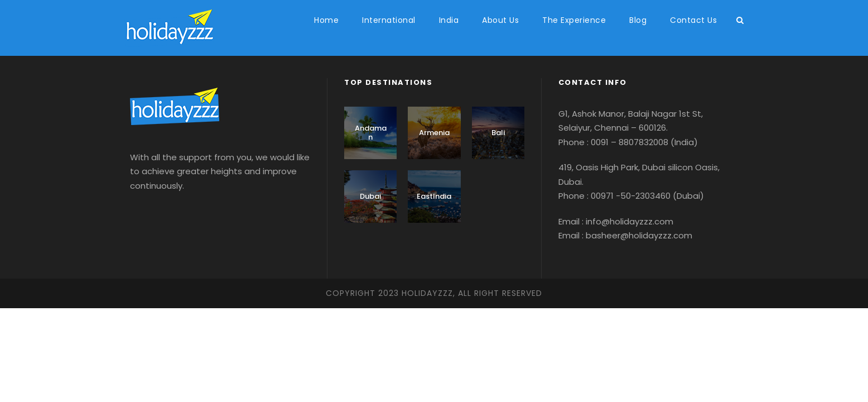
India (449, 20)
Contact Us (693, 20)
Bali (498, 133)
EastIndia (434, 196)
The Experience (574, 20)
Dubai (370, 196)
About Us (500, 20)
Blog (638, 20)
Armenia (434, 133)
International (389, 20)
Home (326, 20)
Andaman (371, 133)
